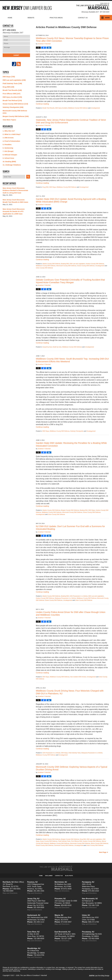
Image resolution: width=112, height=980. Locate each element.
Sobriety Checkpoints (77, 431)
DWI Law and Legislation (77, 264)
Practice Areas (56, 18)
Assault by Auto (47, 347)
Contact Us (59, 876)
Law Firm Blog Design (99, 976)
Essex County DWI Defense (49, 841)
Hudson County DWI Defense (95, 264)
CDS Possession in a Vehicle (79, 596)
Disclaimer (49, 876)
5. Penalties (7, 144)
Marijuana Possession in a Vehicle (65, 598)
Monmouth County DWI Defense (66, 266)
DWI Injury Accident (61, 108)
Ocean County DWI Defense (86, 266)
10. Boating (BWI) (9, 161)
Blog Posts (69, 876)
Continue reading (42, 104)
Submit (16, 55)
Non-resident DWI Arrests (78, 677)
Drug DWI (45, 187)
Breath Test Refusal (12, 100)
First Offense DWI (76, 841)
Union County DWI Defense (44, 268)
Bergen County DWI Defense (70, 510)
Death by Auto (57, 347)
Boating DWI (65, 264)
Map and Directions (10, 893)
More (107, 18)
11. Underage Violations (12, 165)
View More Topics (9, 120)
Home (10, 18)
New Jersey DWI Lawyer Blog (27, 8)
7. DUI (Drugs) (8, 151)
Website (31, 18)
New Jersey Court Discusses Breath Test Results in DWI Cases (15, 201)
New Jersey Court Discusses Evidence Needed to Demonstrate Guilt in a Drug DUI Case (15, 190)
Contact (83, 18)
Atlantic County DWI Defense (51, 264)
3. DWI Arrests (8, 138)
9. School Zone (8, 158)
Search (28, 177)
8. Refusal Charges (10, 155)
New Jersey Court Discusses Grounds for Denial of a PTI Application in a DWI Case (14, 211)
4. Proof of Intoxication (11, 141)
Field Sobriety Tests (75, 753)
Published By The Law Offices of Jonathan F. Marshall (93, 8)
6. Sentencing (8, 148)
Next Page (103, 852)
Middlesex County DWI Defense (78, 108)
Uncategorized (95, 108)
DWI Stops (53, 187)
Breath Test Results (48, 108)
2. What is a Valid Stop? (12, 134)
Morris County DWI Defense (100, 843)
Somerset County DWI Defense (64, 845)
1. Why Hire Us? (9, 131)
